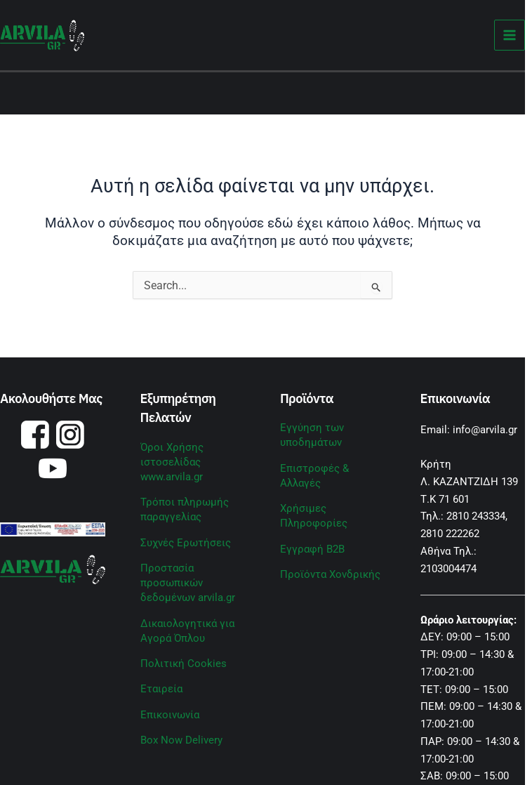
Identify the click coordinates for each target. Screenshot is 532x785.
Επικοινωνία (170, 715)
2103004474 (448, 569)
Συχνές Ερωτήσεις (186, 543)
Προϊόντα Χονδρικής (330, 574)
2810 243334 (476, 516)
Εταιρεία (161, 689)
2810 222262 (450, 534)
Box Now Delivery (181, 740)
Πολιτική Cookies (184, 664)
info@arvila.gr (485, 430)
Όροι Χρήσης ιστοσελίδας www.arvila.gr (172, 462)
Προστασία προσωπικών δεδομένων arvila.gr (188, 583)
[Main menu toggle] (510, 35)
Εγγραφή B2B (312, 549)
